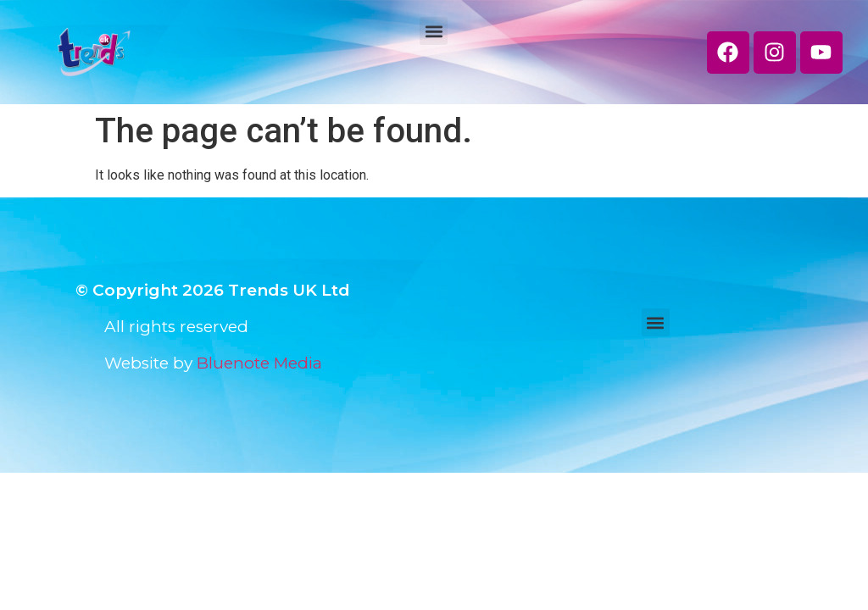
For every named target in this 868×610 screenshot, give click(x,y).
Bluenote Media (259, 363)
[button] (434, 31)
